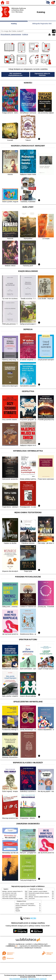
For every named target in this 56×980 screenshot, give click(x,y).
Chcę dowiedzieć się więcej (18, 979)
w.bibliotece (12, 946)
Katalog (14, 24)
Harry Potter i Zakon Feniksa (9, 897)
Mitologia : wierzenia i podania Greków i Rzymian (14, 891)
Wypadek (18, 911)
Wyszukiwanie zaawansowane (11, 34)
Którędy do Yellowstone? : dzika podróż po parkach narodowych (31, 905)
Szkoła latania (32, 895)
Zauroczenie (32, 898)
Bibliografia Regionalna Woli (42, 24)
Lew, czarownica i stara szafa (9, 893)
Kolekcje (25, 34)
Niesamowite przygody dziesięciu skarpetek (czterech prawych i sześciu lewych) (21, 898)
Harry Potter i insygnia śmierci (9, 895)
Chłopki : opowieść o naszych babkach (38, 891)
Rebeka (17, 909)
